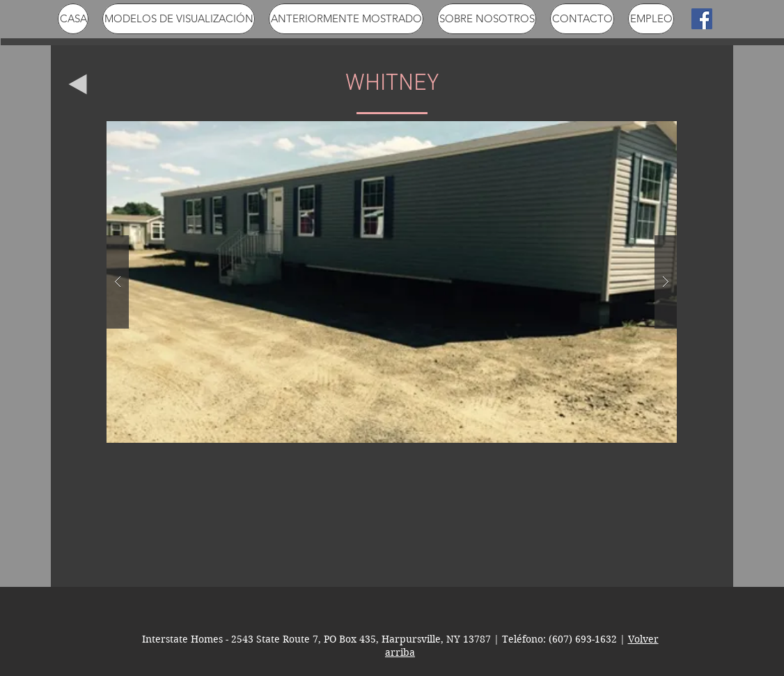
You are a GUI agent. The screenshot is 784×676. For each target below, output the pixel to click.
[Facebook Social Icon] (702, 19)
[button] (392, 282)
